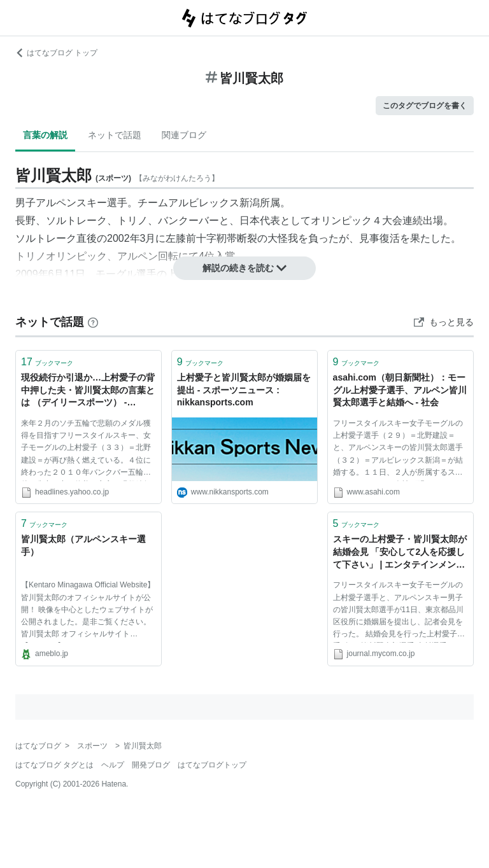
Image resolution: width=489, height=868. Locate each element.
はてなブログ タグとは (54, 765)
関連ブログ (184, 135)
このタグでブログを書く (425, 106)
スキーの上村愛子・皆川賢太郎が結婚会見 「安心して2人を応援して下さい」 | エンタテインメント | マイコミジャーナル (400, 553)
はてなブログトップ (212, 765)
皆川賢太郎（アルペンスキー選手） (83, 545)
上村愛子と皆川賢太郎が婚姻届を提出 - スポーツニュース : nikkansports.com (244, 390)
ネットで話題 (115, 135)
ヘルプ (113, 765)
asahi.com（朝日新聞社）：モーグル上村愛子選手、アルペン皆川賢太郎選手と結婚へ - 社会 (400, 390)
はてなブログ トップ (56, 53)
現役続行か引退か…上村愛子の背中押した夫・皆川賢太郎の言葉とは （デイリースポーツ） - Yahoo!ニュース (88, 391)
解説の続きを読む (244, 268)
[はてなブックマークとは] (93, 322)
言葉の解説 (45, 135)
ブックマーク (47, 362)
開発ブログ (151, 765)
